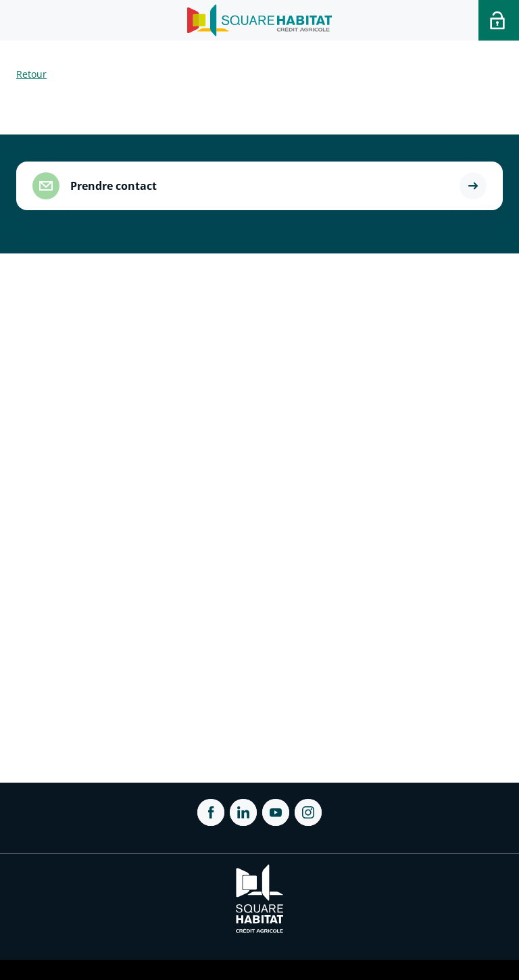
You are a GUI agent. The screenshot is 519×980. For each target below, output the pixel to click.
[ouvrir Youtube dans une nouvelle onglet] (276, 812)
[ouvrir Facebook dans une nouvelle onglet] (211, 812)
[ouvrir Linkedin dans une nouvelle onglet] (243, 812)
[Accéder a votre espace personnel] (499, 20)
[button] (473, 186)
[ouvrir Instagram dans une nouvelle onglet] (308, 812)
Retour (31, 74)
